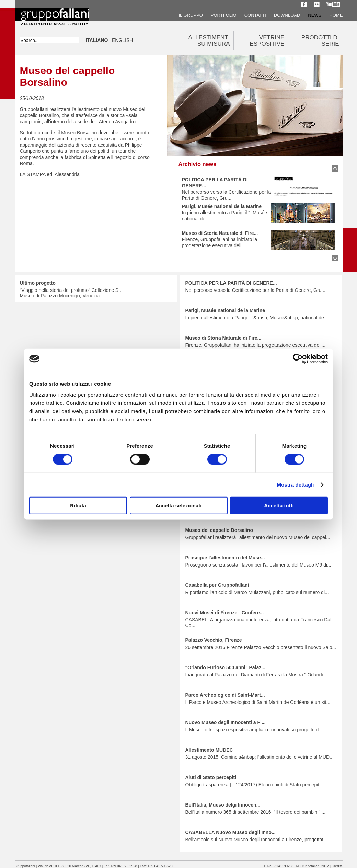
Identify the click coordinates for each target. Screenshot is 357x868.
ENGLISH (122, 40)
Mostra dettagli (295, 485)
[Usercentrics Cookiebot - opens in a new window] (298, 359)
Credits (337, 866)
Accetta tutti (279, 505)
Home (336, 15)
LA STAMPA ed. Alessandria (50, 174)
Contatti (255, 15)
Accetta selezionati (178, 505)
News (315, 15)
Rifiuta (78, 505)
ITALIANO (97, 40)
